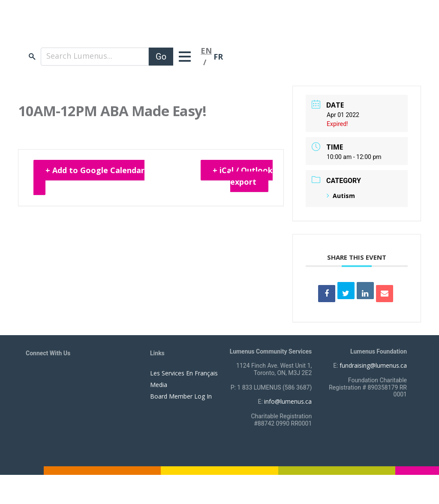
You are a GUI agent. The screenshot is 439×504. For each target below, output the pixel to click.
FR (218, 57)
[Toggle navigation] (187, 57)
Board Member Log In (181, 396)
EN (206, 51)
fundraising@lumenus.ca (373, 365)
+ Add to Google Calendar (95, 170)
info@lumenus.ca (288, 401)
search (32, 56)
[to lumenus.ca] (116, 29)
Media (159, 385)
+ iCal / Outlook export (243, 176)
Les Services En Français (184, 373)
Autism (341, 196)
